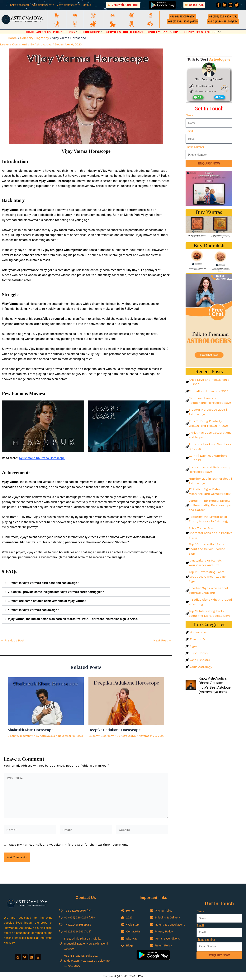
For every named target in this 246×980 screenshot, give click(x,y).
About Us (43, 32)
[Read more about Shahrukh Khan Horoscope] (46, 701)
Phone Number (195, 147)
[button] (86, 583)
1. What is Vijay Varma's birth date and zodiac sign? (43, 583)
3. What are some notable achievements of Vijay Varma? (47, 601)
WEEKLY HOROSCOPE (43, 5)
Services (114, 32)
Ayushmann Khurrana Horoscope (42, 458)
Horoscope (93, 32)
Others (213, 32)
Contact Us (194, 32)
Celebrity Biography (20, 736)
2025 (74, 32)
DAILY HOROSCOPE (20, 5)
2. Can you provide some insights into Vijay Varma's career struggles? (56, 592)
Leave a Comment (14, 44)
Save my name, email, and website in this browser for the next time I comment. (69, 845)
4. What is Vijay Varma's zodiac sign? (33, 610)
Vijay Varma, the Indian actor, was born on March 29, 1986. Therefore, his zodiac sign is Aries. (73, 619)
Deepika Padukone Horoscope (115, 730)
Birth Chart (133, 32)
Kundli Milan (156, 32)
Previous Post (12, 640)
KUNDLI (87, 5)
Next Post (162, 640)
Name (189, 115)
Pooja (60, 32)
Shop (176, 32)
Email (189, 131)
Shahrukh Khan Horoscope (31, 730)
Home (29, 32)
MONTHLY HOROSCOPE (68, 5)
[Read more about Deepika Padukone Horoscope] (126, 701)
